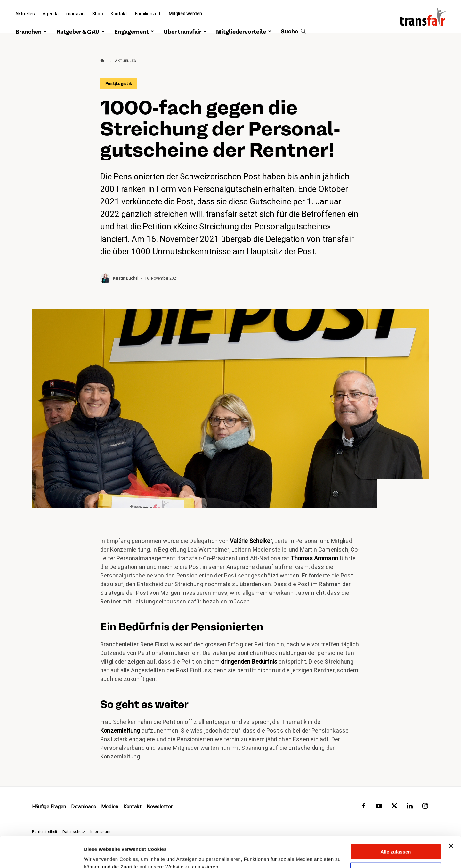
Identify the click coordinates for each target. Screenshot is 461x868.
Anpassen (396, 841)
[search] (293, 25)
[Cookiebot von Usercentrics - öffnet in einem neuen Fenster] (41, 856)
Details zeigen (100, 855)
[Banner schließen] (451, 817)
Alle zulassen (396, 823)
